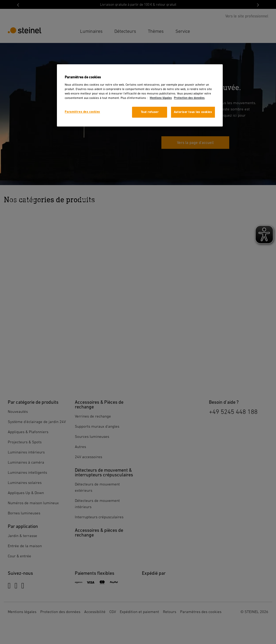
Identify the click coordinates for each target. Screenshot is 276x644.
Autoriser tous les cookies (193, 112)
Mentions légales (161, 98)
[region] (140, 95)
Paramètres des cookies (82, 112)
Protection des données (189, 98)
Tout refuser (150, 112)
